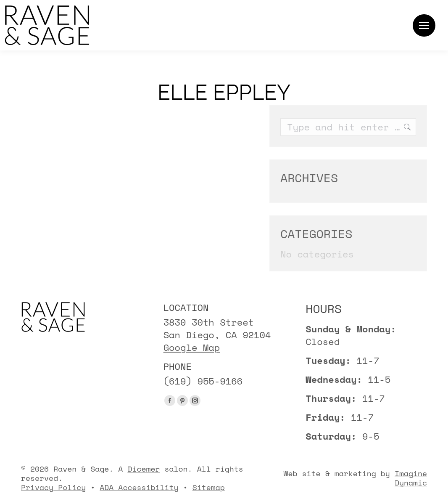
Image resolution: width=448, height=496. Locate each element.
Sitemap (209, 487)
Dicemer (144, 469)
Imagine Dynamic (411, 478)
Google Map (192, 347)
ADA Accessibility (139, 487)
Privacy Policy (53, 487)
